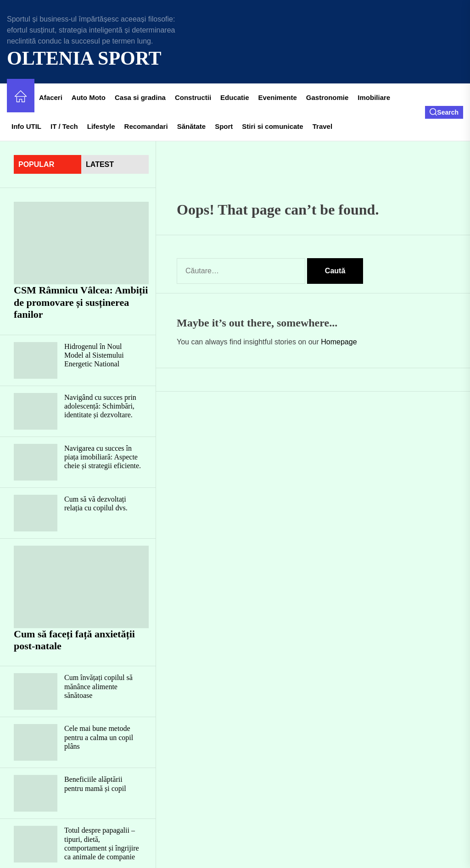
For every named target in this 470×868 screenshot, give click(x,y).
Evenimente (278, 97)
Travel (322, 126)
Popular (36, 164)
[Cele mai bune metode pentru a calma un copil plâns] (36, 742)
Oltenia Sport (84, 58)
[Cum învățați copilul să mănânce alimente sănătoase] (36, 691)
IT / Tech (64, 126)
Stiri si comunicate (272, 126)
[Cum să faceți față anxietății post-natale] (81, 587)
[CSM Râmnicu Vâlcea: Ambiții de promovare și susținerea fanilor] (81, 243)
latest (100, 164)
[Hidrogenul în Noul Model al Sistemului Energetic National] (36, 360)
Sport (224, 126)
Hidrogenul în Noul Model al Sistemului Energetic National (94, 355)
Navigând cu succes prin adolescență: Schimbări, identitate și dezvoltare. (100, 406)
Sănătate (192, 126)
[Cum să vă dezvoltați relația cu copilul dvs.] (36, 513)
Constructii (193, 97)
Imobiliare (374, 97)
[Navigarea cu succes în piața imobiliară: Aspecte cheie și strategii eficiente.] (36, 462)
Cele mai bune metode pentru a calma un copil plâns (99, 737)
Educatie (235, 97)
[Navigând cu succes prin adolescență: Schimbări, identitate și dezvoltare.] (36, 411)
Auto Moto (89, 97)
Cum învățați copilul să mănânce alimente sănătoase (98, 686)
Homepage (339, 342)
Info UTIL (26, 126)
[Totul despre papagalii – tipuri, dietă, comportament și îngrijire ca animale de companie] (36, 844)
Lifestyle (101, 126)
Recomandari (146, 126)
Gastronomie (327, 97)
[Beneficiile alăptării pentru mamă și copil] (36, 793)
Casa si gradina (140, 97)
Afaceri (51, 97)
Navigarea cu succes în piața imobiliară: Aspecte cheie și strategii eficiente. (103, 457)
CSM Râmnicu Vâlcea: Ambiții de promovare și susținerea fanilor (81, 302)
